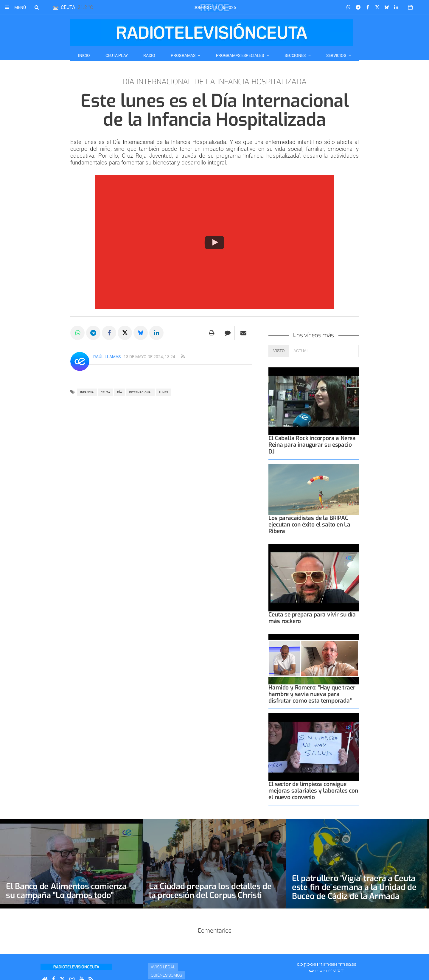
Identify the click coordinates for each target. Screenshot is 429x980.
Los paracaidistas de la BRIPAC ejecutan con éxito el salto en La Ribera (309, 525)
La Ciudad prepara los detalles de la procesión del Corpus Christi (211, 891)
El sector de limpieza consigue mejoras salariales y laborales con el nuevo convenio (313, 791)
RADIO (149, 55)
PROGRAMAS (183, 55)
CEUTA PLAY (117, 55)
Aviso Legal (163, 967)
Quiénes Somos (166, 975)
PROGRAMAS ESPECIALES (240, 55)
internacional (141, 392)
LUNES (164, 392)
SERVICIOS (336, 55)
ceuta (105, 392)
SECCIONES (296, 55)
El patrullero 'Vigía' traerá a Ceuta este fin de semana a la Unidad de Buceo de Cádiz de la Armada (355, 887)
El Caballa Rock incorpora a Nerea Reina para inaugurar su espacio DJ (312, 445)
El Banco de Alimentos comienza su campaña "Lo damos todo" (68, 891)
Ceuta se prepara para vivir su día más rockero (312, 618)
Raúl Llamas (107, 357)
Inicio (84, 55)
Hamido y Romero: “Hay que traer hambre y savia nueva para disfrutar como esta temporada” (312, 694)
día (120, 392)
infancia (87, 392)
